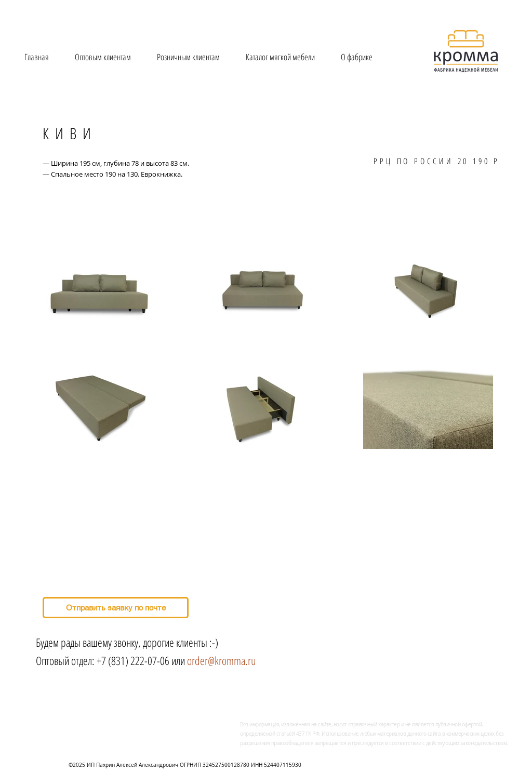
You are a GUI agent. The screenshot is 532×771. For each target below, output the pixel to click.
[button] (280, 57)
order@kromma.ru (221, 660)
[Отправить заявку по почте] (116, 608)
